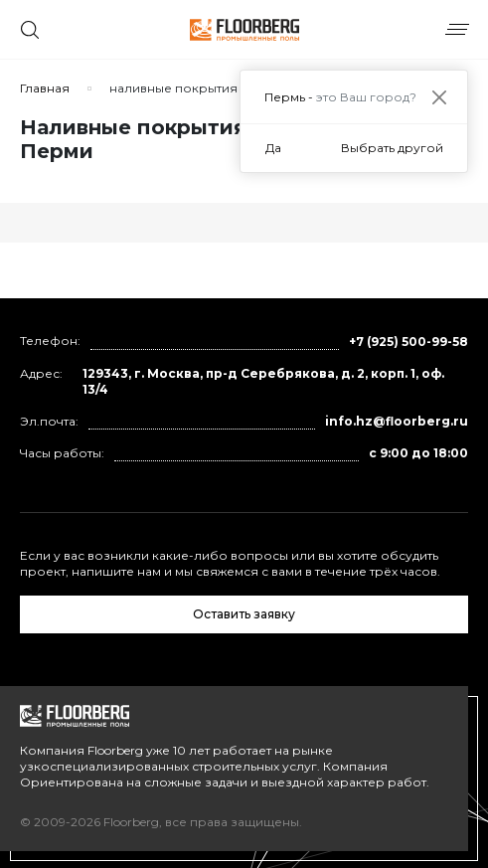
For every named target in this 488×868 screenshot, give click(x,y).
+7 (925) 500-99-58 (408, 342)
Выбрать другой (392, 148)
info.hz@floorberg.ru (397, 421)
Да (273, 148)
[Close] (439, 97)
